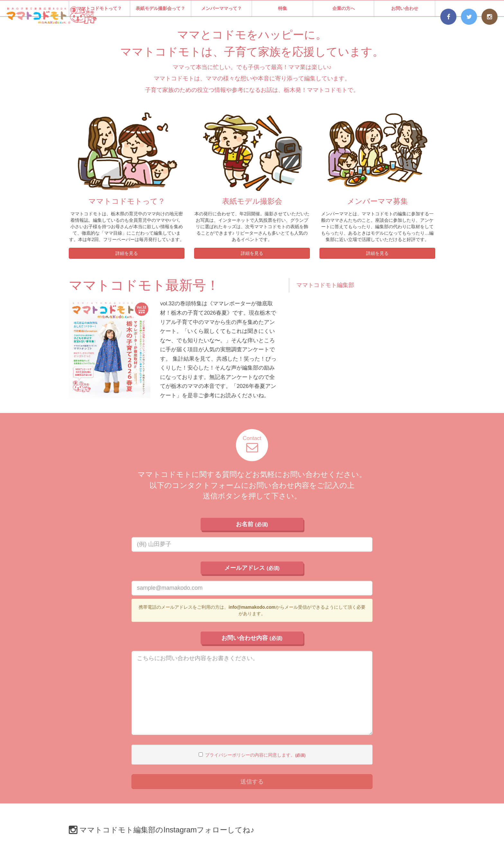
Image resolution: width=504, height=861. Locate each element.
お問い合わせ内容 (252, 638)
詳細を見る (127, 253)
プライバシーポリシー (228, 755)
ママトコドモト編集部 (325, 285)
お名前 (252, 524)
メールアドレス (252, 568)
